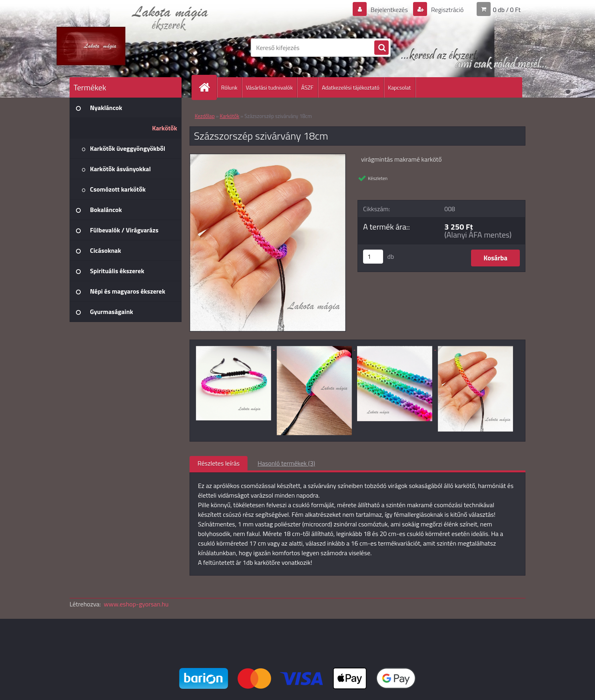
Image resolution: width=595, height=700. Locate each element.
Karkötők (230, 116)
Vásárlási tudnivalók (269, 87)
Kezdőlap (205, 116)
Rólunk (229, 87)
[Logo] (125, 48)
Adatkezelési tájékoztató (351, 87)
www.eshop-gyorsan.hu (136, 604)
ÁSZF (307, 87)
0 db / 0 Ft (507, 10)
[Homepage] (208, 87)
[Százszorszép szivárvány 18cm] (268, 157)
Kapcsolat (399, 87)
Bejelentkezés (389, 10)
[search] (381, 48)
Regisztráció (446, 10)
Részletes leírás (219, 463)
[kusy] (373, 257)
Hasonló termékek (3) (286, 463)
